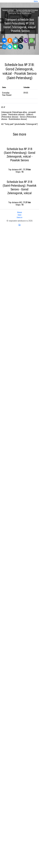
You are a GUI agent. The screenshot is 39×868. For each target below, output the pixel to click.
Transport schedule (8, 10)
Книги (20, 215)
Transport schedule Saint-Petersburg (27, 10)
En (19, 225)
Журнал (20, 212)
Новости (19, 217)
